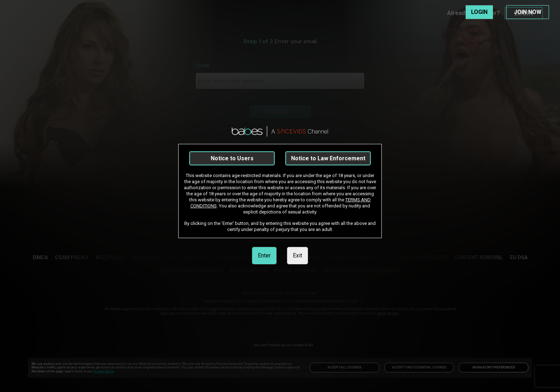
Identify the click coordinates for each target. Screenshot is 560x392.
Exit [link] (297, 255)
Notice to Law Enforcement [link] (328, 158)
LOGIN (479, 12)
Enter (264, 255)
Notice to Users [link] (232, 158)
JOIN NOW (528, 12)
